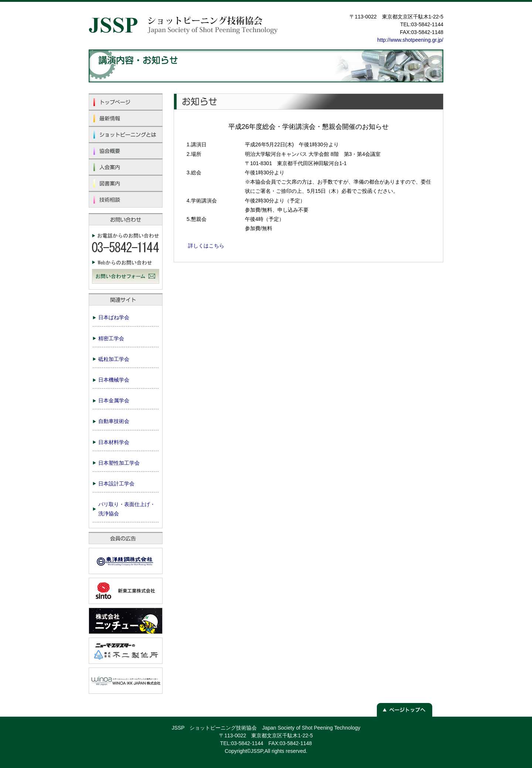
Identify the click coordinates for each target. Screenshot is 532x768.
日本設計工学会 (116, 484)
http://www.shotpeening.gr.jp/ (410, 40)
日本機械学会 (114, 380)
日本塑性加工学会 (119, 463)
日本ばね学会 (114, 317)
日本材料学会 (114, 442)
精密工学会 (111, 338)
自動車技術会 (114, 421)
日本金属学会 (114, 400)
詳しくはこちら (206, 246)
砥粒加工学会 (114, 359)
